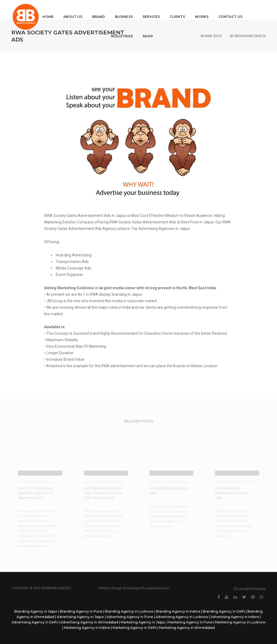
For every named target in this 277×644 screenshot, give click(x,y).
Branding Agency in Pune (81, 611)
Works (203, 10)
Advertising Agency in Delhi (35, 622)
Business (126, 10)
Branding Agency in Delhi (224, 611)
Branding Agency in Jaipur (36, 611)
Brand (100, 10)
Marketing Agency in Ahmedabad (187, 628)
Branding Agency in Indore (178, 611)
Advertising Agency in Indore (235, 617)
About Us (75, 10)
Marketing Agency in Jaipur (143, 622)
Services (153, 10)
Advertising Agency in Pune (130, 617)
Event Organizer (69, 275)
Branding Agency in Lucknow (129, 611)
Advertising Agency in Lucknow (182, 617)
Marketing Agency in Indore (87, 628)
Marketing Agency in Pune (190, 622)
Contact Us (232, 10)
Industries (124, 29)
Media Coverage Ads (73, 268)
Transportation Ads (72, 262)
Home (50, 10)
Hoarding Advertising (73, 255)
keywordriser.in (158, 588)
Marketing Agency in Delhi (135, 628)
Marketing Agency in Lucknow (240, 622)
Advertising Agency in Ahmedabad (89, 622)
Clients (179, 10)
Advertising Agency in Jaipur (80, 617)
